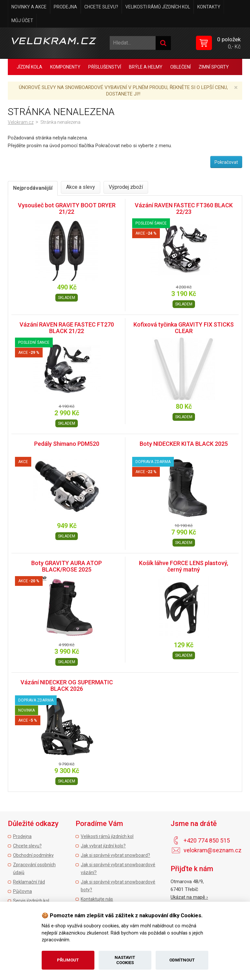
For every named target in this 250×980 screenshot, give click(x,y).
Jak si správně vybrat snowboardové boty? (118, 886)
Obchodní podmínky (33, 855)
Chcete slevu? (101, 7)
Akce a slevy (81, 187)
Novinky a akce (29, 7)
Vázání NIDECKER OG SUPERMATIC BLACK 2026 (67, 685)
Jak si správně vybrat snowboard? (115, 855)
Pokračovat (226, 162)
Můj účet (22, 20)
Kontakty (209, 7)
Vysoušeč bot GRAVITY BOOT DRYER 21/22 (67, 208)
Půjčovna (22, 891)
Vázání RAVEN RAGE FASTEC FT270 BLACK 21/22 (67, 328)
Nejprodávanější (33, 188)
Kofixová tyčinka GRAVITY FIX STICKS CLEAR (184, 328)
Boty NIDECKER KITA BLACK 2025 (184, 444)
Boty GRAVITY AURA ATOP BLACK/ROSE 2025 (67, 566)
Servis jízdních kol (31, 901)
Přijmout (68, 960)
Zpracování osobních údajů (34, 869)
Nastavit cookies (125, 960)
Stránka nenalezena (60, 122)
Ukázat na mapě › (189, 897)
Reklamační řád (29, 882)
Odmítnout (182, 960)
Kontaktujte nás (97, 899)
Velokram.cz (21, 122)
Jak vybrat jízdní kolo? (103, 846)
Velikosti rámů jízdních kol (158, 7)
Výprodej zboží (126, 187)
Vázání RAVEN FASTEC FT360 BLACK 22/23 (184, 208)
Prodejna (65, 7)
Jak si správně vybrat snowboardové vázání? (118, 869)
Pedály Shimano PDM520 (67, 444)
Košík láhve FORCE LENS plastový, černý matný (184, 566)
